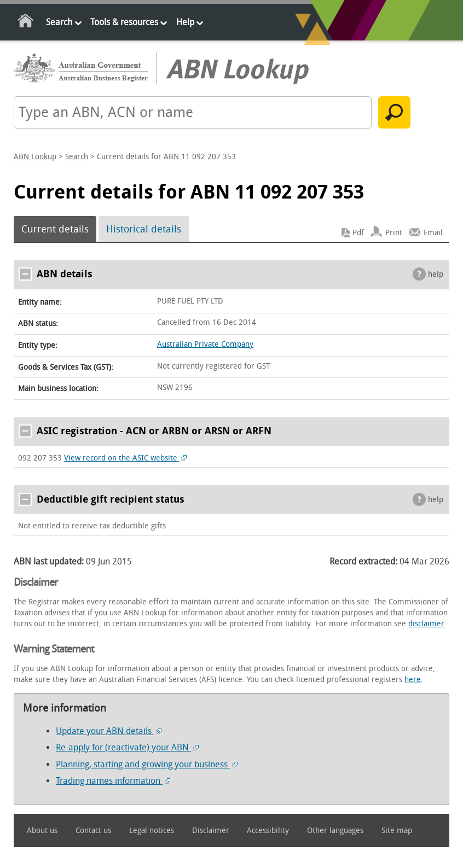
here (413, 680)
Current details (55, 229)
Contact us (93, 831)
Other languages (335, 831)
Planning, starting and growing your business (147, 764)
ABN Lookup (35, 157)
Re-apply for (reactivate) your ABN (127, 747)
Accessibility (268, 831)
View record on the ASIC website (126, 458)
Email (433, 233)
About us (42, 831)
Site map (397, 831)
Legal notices (152, 831)
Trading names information (113, 781)
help (436, 274)
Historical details (144, 229)
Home (26, 23)
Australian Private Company (205, 344)
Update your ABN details (109, 731)
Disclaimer (211, 831)
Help (185, 22)
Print (394, 233)
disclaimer (426, 624)
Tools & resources (124, 22)
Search (59, 22)
